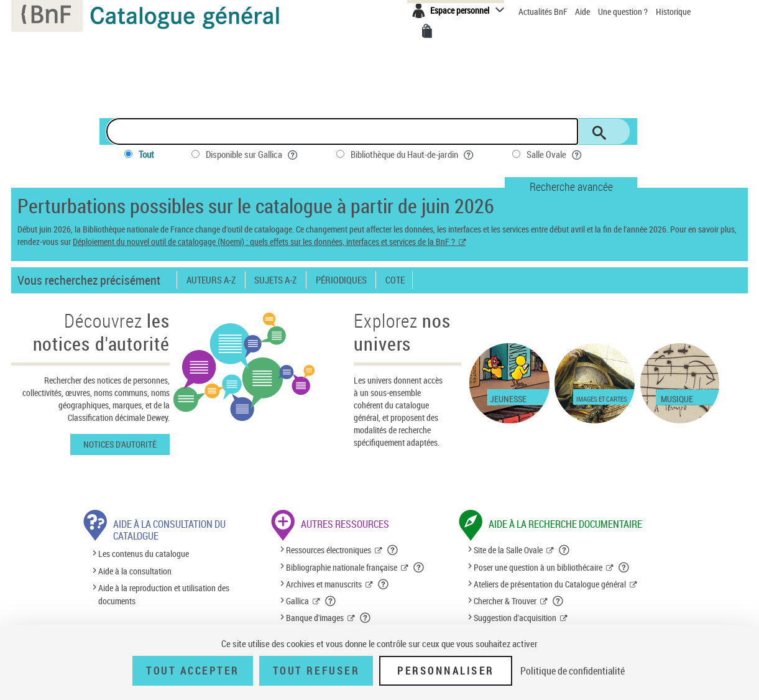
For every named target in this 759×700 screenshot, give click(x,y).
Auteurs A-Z (211, 280)
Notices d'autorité (120, 444)
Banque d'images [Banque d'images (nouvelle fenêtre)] (315, 618)
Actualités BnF (544, 12)
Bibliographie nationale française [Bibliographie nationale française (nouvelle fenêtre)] (342, 567)
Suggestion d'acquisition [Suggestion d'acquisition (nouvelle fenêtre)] (515, 618)
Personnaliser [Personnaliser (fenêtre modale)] (446, 671)
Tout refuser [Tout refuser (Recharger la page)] (316, 671)
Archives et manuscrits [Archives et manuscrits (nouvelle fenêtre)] (324, 584)
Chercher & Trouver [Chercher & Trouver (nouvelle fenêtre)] (505, 601)
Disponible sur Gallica (252, 154)
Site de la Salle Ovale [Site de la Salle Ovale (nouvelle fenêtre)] (508, 550)
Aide (583, 12)
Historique (673, 12)
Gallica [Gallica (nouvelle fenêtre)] (297, 601)
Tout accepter (193, 671)
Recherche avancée (571, 187)
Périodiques (341, 280)
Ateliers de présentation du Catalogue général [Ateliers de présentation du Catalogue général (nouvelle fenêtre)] (550, 584)
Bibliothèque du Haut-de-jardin (413, 154)
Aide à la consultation (135, 571)
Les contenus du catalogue (144, 554)
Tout (146, 154)
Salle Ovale (555, 154)
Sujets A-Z (275, 280)
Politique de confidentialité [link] (573, 671)
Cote (395, 280)
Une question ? (623, 12)
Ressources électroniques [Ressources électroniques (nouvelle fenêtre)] (329, 550)
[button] (393, 550)
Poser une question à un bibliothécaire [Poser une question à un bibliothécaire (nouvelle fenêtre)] (538, 567)
